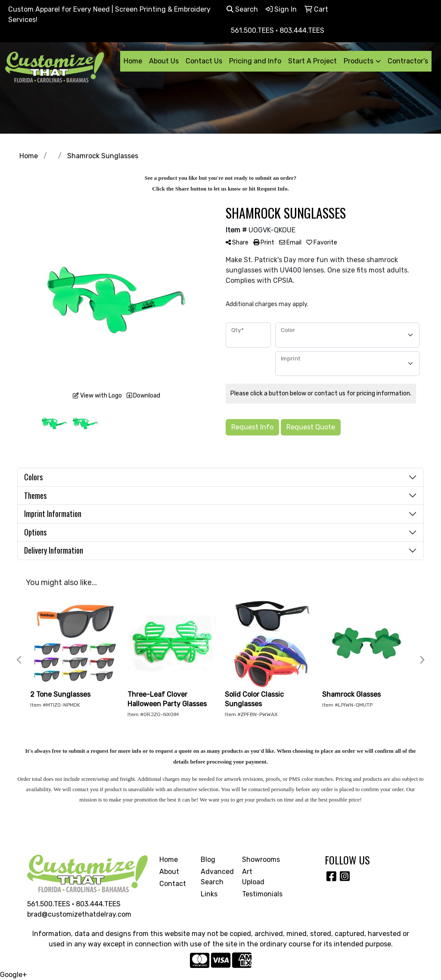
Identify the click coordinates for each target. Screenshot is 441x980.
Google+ (14, 975)
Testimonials (258, 894)
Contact (173, 884)
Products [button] (359, 61)
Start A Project (312, 61)
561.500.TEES (49, 904)
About (169, 872)
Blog (208, 859)
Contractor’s (408, 61)
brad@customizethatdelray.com (79, 914)
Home (133, 61)
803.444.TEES (98, 904)
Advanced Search (216, 877)
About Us (164, 61)
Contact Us (204, 61)
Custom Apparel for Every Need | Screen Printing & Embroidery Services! (109, 14)
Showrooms (258, 859)
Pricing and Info (255, 61)
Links (209, 894)
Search (242, 9)
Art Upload (253, 877)
